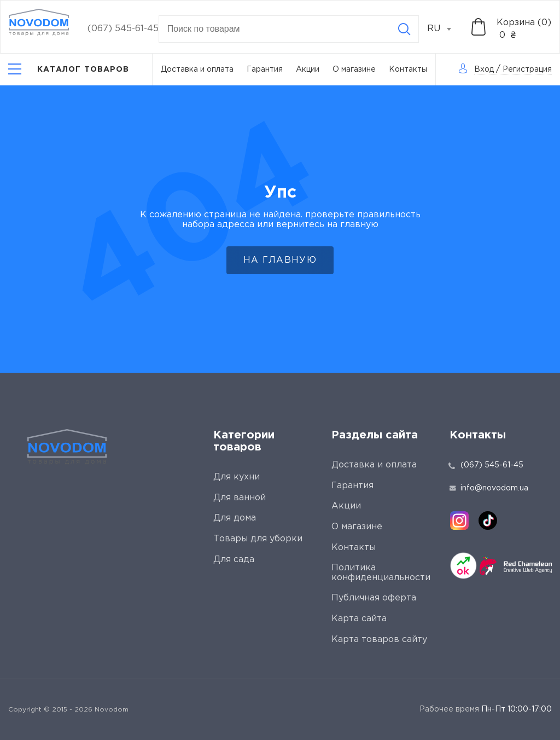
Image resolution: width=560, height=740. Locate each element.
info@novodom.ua (489, 488)
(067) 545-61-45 (123, 29)
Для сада (234, 560)
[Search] (404, 29)
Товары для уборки (258, 539)
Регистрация (527, 70)
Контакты (408, 70)
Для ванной (240, 498)
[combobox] (445, 29)
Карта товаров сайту (379, 640)
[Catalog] (69, 69)
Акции (308, 70)
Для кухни (237, 477)
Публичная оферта (374, 598)
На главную (280, 260)
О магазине (354, 70)
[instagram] (459, 521)
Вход (484, 70)
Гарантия (265, 70)
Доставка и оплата (197, 70)
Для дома (235, 518)
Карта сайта (359, 619)
